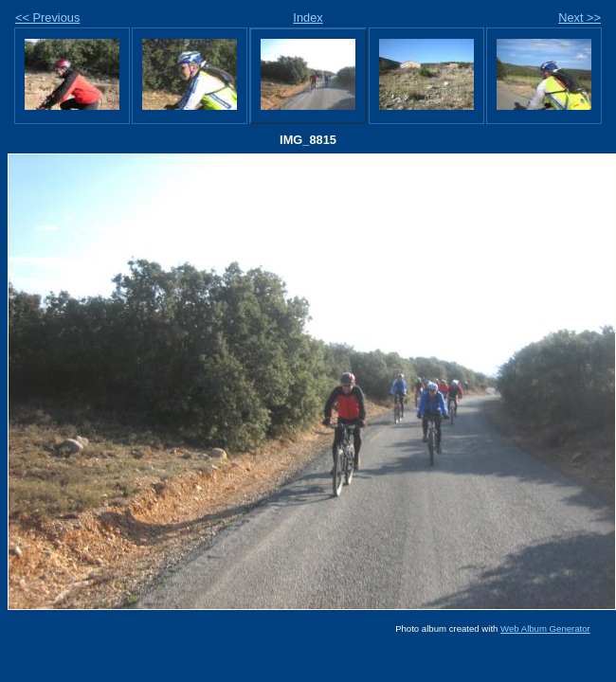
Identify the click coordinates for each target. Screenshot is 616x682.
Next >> (580, 18)
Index (308, 18)
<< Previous (47, 18)
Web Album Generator (545, 628)
